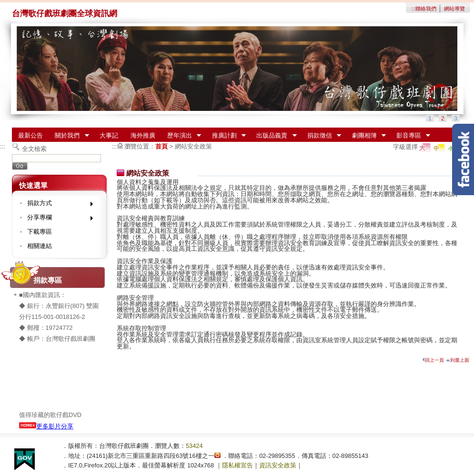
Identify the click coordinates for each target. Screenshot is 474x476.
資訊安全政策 (278, 465)
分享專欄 (57, 219)
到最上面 (458, 360)
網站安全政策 (193, 146)
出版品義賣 (274, 136)
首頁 (161, 146)
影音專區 (410, 136)
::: (413, 9)
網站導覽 (454, 9)
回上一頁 (433, 360)
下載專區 (40, 232)
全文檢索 (34, 149)
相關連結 (40, 246)
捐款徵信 (321, 136)
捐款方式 (57, 205)
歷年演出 (181, 136)
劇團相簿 (366, 136)
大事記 (109, 135)
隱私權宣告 (237, 465)
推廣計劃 (226, 136)
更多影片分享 (46, 426)
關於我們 (69, 136)
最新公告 (30, 135)
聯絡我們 (426, 9)
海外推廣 (143, 135)
